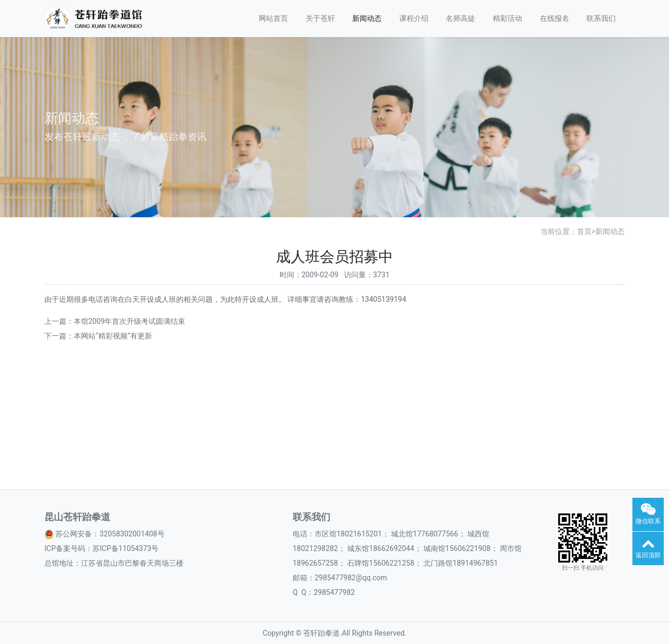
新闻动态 (367, 18)
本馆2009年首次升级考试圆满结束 (129, 321)
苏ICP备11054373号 (126, 548)
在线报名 (555, 18)
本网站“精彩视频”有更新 (113, 336)
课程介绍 (414, 18)
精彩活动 (507, 18)
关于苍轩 (320, 18)
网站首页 (273, 18)
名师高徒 (460, 18)
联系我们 (601, 18)
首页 (584, 231)
